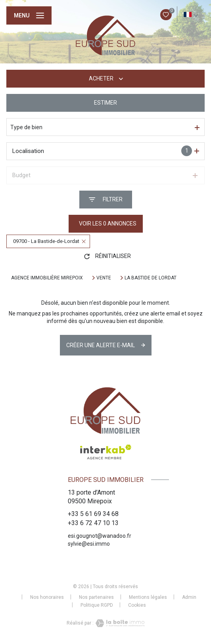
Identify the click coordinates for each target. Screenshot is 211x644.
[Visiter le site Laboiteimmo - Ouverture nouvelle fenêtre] (119, 623)
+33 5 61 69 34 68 (93, 514)
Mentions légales (148, 597)
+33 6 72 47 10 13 (93, 523)
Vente (104, 278)
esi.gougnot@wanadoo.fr (100, 536)
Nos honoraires (47, 597)
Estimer (105, 103)
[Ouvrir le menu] (29, 15)
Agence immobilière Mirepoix (47, 278)
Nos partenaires (96, 597)
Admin (189, 597)
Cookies (137, 605)
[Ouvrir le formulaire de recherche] (106, 200)
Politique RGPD (97, 605)
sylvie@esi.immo (89, 544)
